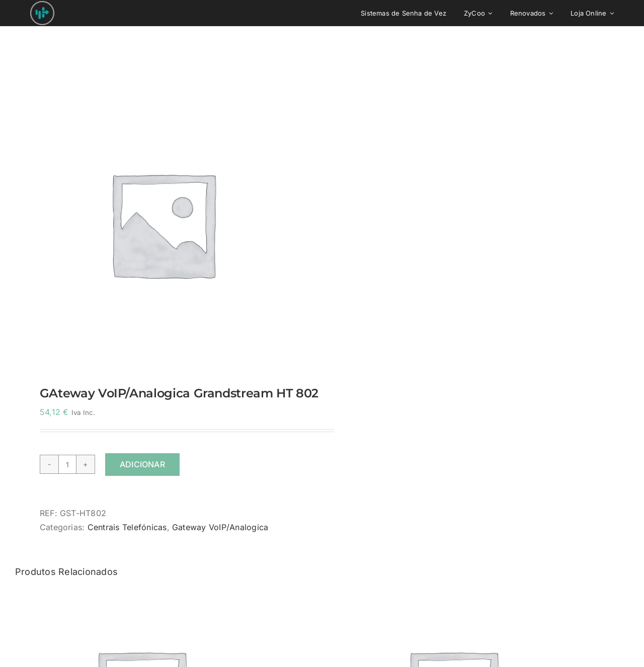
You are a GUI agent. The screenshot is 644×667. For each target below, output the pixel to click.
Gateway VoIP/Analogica (220, 527)
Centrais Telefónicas (127, 527)
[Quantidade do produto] (67, 464)
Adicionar (142, 464)
